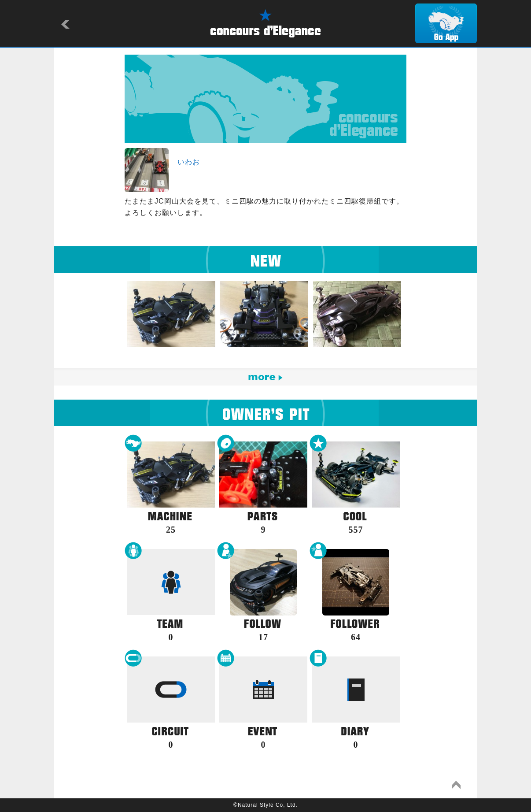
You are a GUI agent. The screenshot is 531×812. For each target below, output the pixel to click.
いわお (189, 162)
